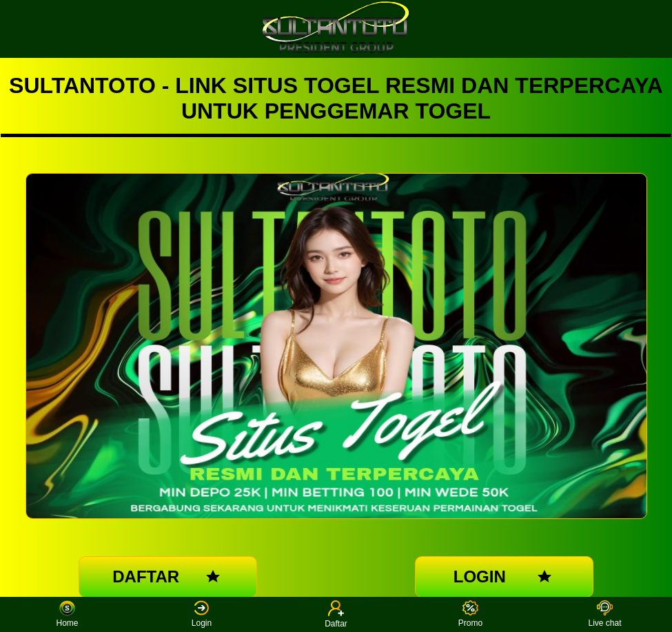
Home (67, 614)
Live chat (604, 614)
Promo (470, 614)
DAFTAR (168, 577)
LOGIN (504, 577)
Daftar (336, 614)
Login (202, 614)
